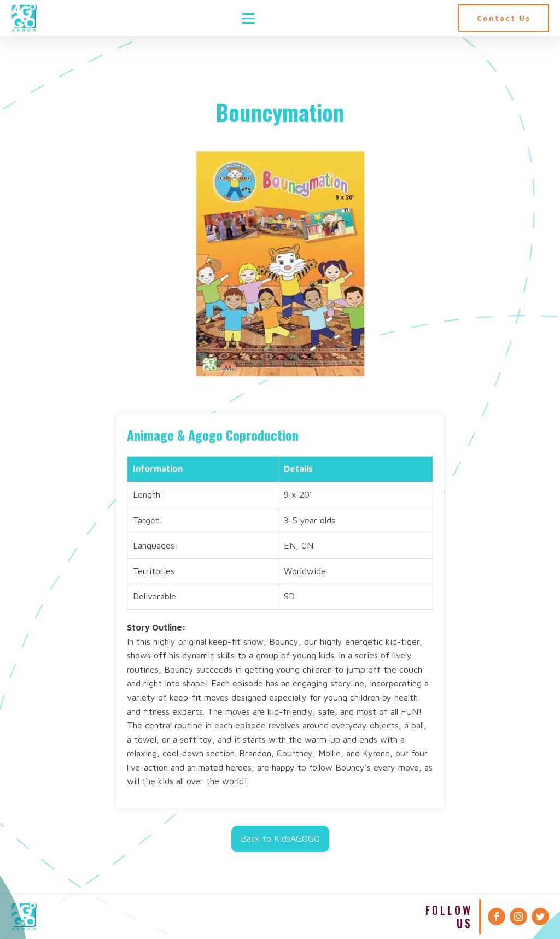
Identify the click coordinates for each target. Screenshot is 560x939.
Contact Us (504, 18)
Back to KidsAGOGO (280, 838)
